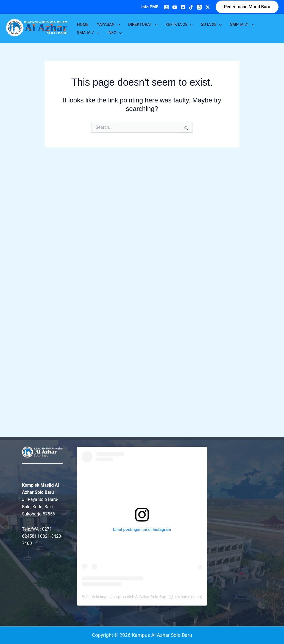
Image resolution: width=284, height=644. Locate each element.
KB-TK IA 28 (179, 24)
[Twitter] (208, 7)
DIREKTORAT (143, 24)
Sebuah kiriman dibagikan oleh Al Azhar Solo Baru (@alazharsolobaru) (142, 597)
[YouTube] (175, 7)
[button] (247, 7)
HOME (83, 24)
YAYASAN (108, 24)
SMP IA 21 (242, 24)
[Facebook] (183, 7)
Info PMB (150, 7)
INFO (115, 33)
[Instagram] (166, 7)
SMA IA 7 (88, 33)
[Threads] (199, 7)
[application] (117, 24)
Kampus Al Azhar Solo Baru (16, 38)
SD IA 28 (211, 24)
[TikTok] (191, 7)
